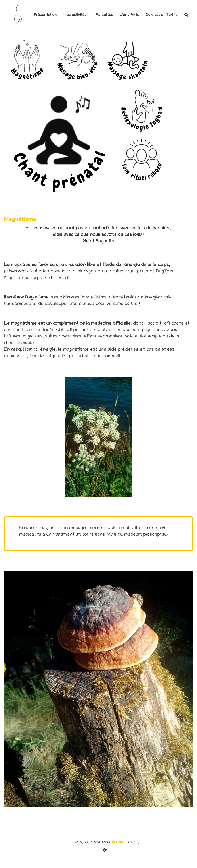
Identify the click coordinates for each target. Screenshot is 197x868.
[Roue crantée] (106, 851)
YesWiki (118, 843)
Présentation (46, 15)
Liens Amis (129, 15)
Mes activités (76, 15)
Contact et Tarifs (161, 15)
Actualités (104, 15)
